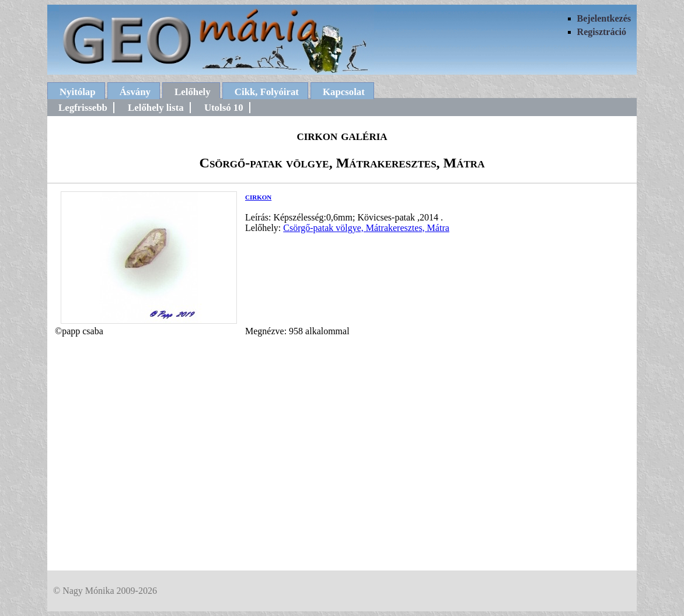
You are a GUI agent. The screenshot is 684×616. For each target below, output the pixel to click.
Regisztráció (602, 32)
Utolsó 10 (224, 108)
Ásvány (135, 92)
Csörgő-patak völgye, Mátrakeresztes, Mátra (366, 228)
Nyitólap (78, 92)
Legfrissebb (83, 108)
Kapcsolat (344, 92)
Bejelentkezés (604, 18)
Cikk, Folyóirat (267, 92)
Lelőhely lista (156, 108)
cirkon (258, 196)
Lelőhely (193, 92)
